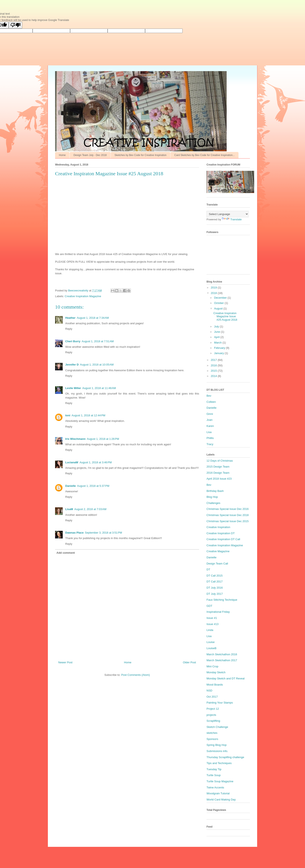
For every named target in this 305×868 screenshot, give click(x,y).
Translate (232, 219)
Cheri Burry (73, 341)
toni (68, 415)
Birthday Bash (215, 491)
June (218, 332)
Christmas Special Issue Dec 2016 (228, 509)
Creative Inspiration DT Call (223, 539)
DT (208, 569)
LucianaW (72, 462)
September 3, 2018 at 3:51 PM (103, 533)
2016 (214, 365)
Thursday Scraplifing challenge (225, 757)
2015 (214, 371)
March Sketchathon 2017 (222, 660)
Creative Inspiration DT (221, 533)
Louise (211, 642)
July (217, 326)
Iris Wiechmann (75, 439)
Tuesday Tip (214, 769)
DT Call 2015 (215, 576)
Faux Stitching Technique (222, 600)
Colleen (211, 402)
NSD (209, 691)
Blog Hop (212, 497)
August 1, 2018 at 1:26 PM (103, 439)
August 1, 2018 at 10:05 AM (97, 365)
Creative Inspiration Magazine (83, 296)
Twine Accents (215, 787)
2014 (214, 376)
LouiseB (211, 648)
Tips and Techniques (219, 763)
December (221, 298)
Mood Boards (215, 685)
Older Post (189, 662)
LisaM (69, 509)
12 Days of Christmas (220, 461)
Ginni (210, 414)
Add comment (66, 553)
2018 (214, 293)
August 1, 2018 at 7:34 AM (93, 318)
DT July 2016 (215, 588)
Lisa (209, 432)
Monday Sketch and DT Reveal (226, 678)
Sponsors (212, 739)
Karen (210, 426)
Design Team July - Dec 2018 (90, 155)
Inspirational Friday (218, 612)
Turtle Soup (214, 775)
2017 (214, 360)
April (217, 337)
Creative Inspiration (218, 527)
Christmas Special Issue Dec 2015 (228, 521)
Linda (210, 630)
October (219, 303)
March (218, 343)
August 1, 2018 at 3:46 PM (96, 462)
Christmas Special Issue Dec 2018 (228, 515)
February (220, 348)
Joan (209, 420)
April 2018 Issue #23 (219, 479)
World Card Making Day (221, 800)
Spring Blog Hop (217, 745)
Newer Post (65, 662)
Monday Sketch (216, 672)
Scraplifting (213, 721)
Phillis (210, 438)
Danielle (71, 486)
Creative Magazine (218, 551)
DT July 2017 (215, 594)
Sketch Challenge (217, 727)
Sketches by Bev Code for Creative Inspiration (141, 155)
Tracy (210, 444)
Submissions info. (217, 751)
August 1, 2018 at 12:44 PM (88, 415)
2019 (214, 288)
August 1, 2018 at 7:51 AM (98, 341)
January (219, 353)
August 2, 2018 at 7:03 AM (90, 509)
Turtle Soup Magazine (220, 781)
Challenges (213, 503)
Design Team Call (217, 564)
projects (211, 715)
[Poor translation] (15, 25)
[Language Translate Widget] (228, 214)
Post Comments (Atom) (135, 675)
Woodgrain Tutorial (218, 793)
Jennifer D (72, 365)
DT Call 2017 (215, 582)
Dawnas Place (74, 533)
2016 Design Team (218, 473)
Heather (70, 318)
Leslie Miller (73, 388)
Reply (69, 329)
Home (62, 155)
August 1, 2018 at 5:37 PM (93, 486)
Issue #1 (212, 618)
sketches (212, 733)
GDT (209, 606)
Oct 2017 (212, 697)
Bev (209, 396)
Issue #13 (212, 624)
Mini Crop (212, 666)
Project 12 (213, 709)
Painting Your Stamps (220, 703)
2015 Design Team (218, 467)
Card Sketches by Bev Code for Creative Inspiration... (204, 155)
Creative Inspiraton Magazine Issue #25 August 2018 (225, 316)
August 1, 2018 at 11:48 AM (99, 388)
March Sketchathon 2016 (222, 654)
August (219, 308)
